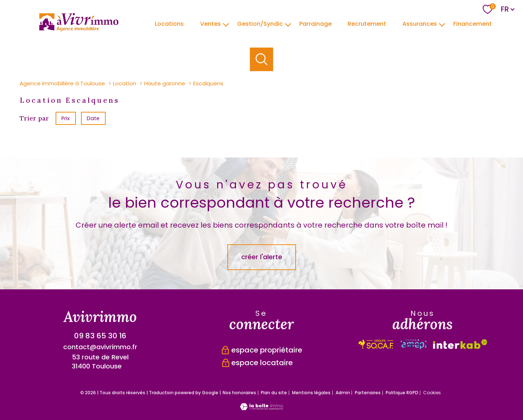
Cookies (432, 393)
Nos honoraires (239, 393)
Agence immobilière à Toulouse (62, 83)
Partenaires (368, 393)
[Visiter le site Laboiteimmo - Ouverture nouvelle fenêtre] (261, 408)
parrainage (315, 23)
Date (94, 118)
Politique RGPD (402, 393)
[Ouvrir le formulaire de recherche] (262, 59)
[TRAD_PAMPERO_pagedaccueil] (79, 29)
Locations (169, 23)
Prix (66, 118)
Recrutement (367, 23)
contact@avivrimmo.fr (100, 347)
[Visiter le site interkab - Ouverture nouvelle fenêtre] (376, 344)
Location (125, 83)
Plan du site (274, 393)
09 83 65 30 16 (100, 336)
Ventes (210, 23)
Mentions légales (311, 393)
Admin (343, 393)
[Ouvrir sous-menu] (226, 24)
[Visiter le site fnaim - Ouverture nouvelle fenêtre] (460, 344)
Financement (473, 23)
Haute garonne (165, 83)
